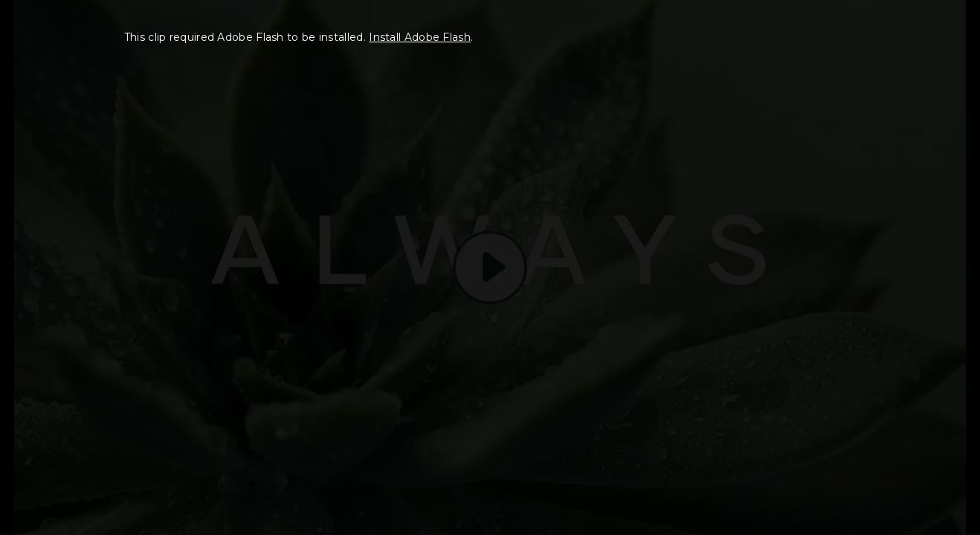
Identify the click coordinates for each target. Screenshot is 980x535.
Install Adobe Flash (420, 37)
